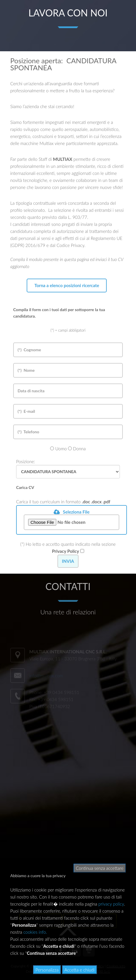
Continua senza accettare (100, 868)
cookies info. (35, 932)
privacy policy (111, 904)
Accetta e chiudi (80, 970)
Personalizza (47, 970)
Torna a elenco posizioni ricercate (67, 285)
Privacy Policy (66, 551)
